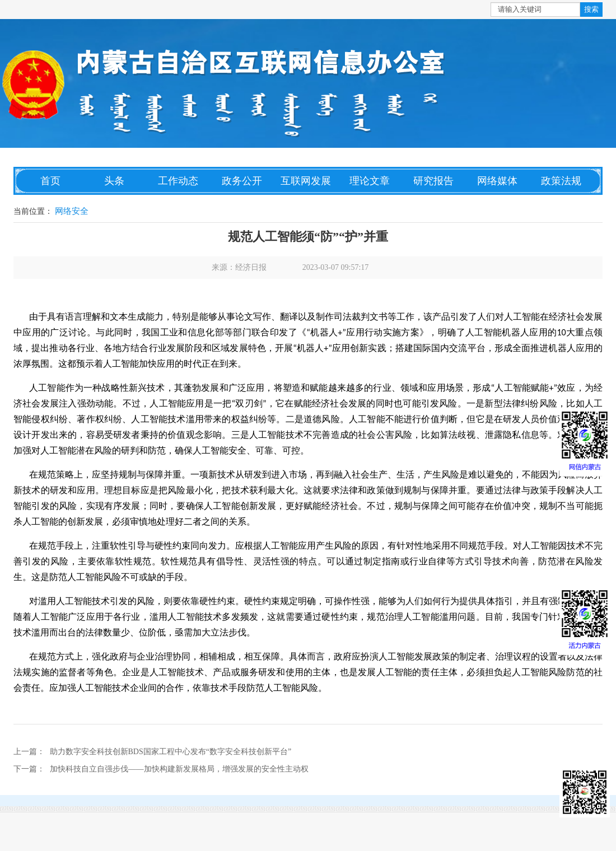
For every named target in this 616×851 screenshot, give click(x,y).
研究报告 (433, 181)
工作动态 (178, 181)
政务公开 (242, 181)
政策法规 (561, 181)
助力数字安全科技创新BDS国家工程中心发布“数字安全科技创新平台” (171, 752)
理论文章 (370, 181)
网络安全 (72, 211)
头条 (114, 181)
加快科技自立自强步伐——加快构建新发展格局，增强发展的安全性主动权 (179, 769)
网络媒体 (497, 181)
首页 (50, 181)
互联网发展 (306, 181)
